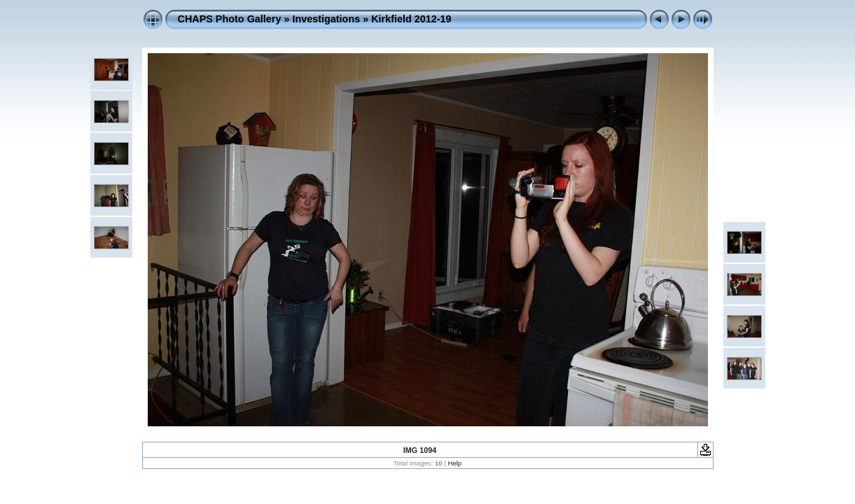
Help (454, 463)
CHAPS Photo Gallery (230, 19)
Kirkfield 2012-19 (411, 19)
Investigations (326, 19)
